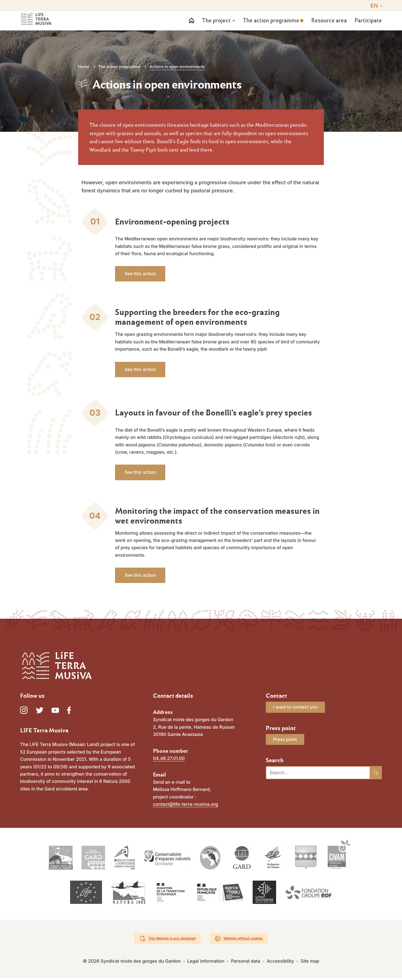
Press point (285, 739)
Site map (310, 963)
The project (214, 27)
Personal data (246, 963)
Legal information (206, 963)
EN (374, 6)
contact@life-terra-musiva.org (186, 804)
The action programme (269, 27)
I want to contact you (295, 707)
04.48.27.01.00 (169, 758)
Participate (368, 27)
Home (84, 67)
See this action (140, 274)
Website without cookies (243, 940)
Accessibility (280, 963)
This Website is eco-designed (172, 940)
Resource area (328, 27)
